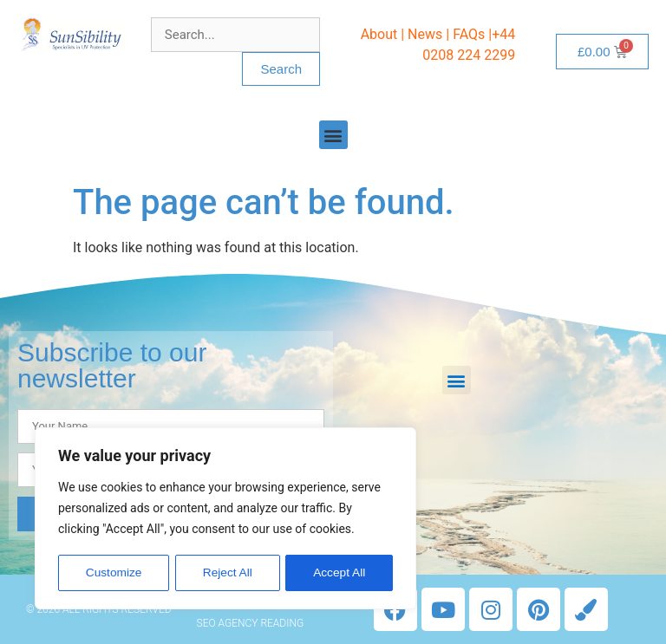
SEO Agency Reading (251, 623)
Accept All (340, 573)
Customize (114, 573)
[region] (225, 519)
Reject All (227, 573)
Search (281, 69)
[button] (333, 135)
